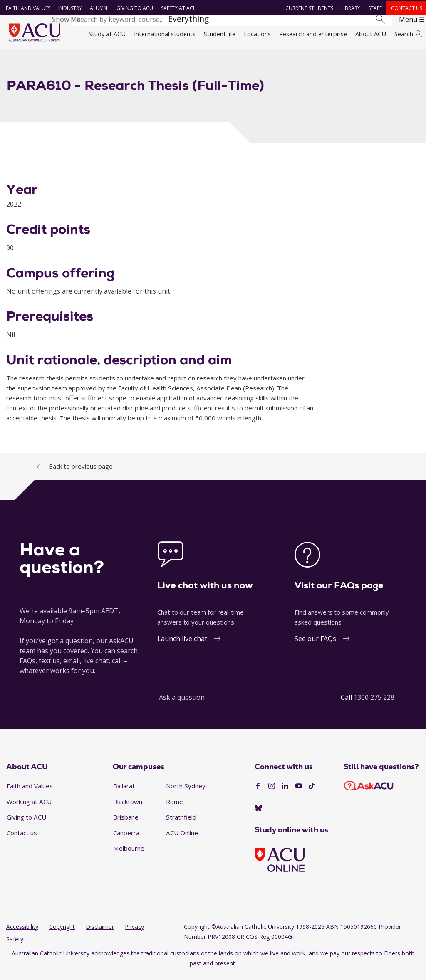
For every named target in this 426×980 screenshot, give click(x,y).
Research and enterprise (313, 34)
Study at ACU (107, 34)
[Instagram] (272, 791)
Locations (257, 34)
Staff (374, 8)
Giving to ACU (134, 8)
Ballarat (124, 790)
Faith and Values (27, 8)
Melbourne (129, 853)
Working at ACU (29, 806)
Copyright (62, 932)
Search (408, 34)
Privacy (134, 932)
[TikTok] (312, 791)
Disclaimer (100, 932)
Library (350, 8)
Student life (220, 34)
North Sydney (186, 790)
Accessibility (22, 932)
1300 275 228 (374, 702)
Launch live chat (182, 643)
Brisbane (126, 822)
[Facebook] (258, 791)
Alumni (98, 8)
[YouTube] (299, 791)
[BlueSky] (258, 813)
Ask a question (182, 702)
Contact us (406, 8)
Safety (15, 944)
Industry (69, 8)
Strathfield (181, 822)
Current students (308, 8)
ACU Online (182, 837)
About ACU (371, 34)
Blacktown (128, 806)
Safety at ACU (178, 8)
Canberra (126, 837)
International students (165, 34)
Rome (175, 806)
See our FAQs (315, 643)
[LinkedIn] (285, 791)
